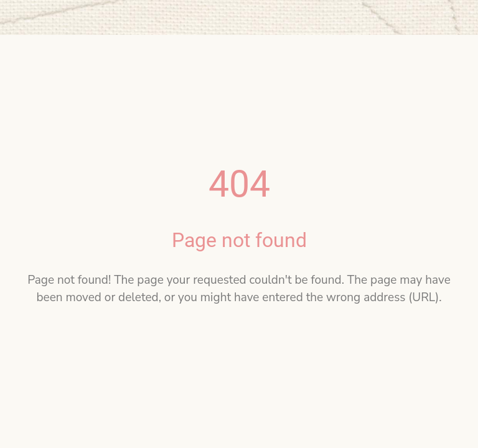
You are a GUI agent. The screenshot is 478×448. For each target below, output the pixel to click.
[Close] (17, 17)
